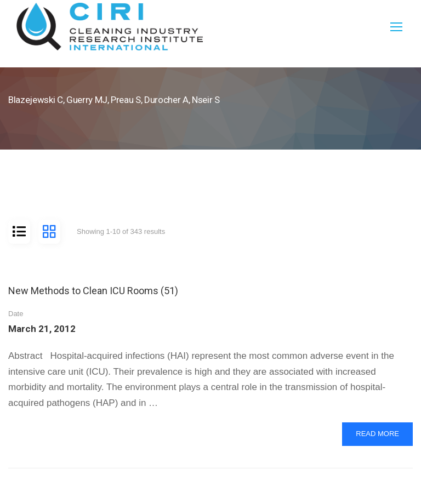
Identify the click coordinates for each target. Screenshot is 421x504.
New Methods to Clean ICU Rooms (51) (93, 291)
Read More (377, 437)
